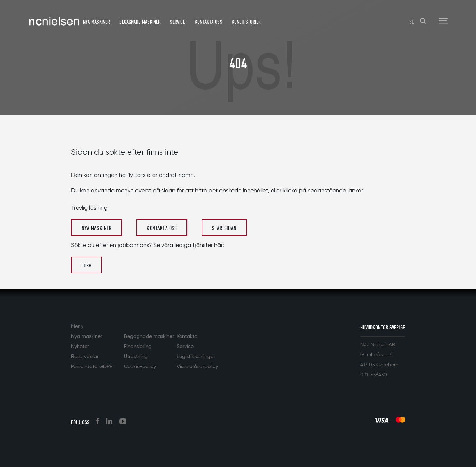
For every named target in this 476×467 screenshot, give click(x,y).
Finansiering (138, 347)
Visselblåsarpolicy (197, 367)
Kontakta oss (209, 22)
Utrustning (136, 357)
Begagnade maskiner (140, 22)
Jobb (87, 266)
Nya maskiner (96, 22)
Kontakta (187, 336)
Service (177, 22)
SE (412, 22)
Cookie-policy (140, 367)
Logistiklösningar (196, 357)
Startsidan (224, 228)
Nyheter (80, 347)
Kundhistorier (246, 22)
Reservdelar (85, 357)
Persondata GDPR (92, 367)
